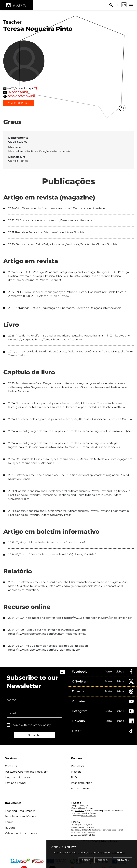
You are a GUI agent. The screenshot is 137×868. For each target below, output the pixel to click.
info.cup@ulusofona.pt (87, 832)
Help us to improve (18, 777)
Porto (108, 672)
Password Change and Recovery (26, 772)
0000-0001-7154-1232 (21, 96)
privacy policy (42, 725)
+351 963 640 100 (88, 816)
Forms (9, 822)
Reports (10, 828)
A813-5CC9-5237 (18, 92)
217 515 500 (79, 811)
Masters (76, 772)
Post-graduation (82, 783)
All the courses (81, 788)
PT (119, 5)
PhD (74, 777)
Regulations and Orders (21, 816)
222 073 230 (80, 830)
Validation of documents (21, 833)
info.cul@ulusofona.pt (86, 813)
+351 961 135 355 (88, 835)
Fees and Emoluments (20, 811)
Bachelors (77, 766)
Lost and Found (15, 783)
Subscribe (34, 735)
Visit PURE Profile (19, 103)
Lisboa (120, 672)
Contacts (11, 766)
